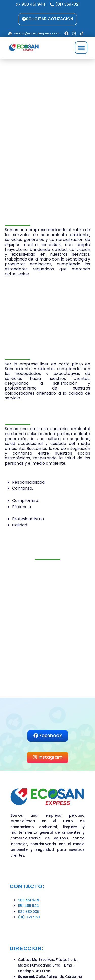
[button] (81, 48)
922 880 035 (29, 912)
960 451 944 (29, 900)
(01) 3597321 (29, 917)
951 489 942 (28, 906)
